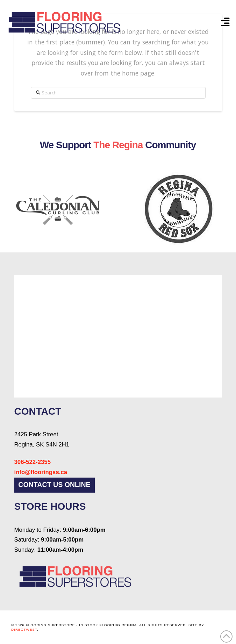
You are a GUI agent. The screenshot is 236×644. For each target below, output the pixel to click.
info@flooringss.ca (41, 472)
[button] (225, 22)
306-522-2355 (33, 462)
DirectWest (24, 629)
